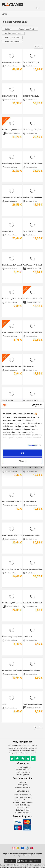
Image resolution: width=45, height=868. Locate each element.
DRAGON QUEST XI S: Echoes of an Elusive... (33, 164)
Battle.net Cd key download (23, 802)
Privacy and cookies (22, 772)
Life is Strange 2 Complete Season (33, 130)
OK (22, 453)
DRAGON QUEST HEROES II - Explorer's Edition (33, 332)
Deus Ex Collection (30, 501)
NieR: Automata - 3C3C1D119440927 (12, 332)
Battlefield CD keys (22, 810)
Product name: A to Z (27, 29)
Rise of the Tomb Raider (32, 535)
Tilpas (23, 461)
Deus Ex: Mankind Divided (32, 603)
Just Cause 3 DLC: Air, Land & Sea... (12, 366)
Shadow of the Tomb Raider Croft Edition (12, 197)
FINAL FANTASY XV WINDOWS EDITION (33, 231)
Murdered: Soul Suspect (31, 670)
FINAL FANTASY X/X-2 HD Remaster (12, 535)
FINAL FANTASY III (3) (10, 96)
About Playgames (23, 775)
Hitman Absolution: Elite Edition (12, 670)
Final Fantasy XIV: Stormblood (33, 299)
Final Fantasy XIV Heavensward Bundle (12, 603)
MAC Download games (23, 812)
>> (42, 47)
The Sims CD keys (22, 807)
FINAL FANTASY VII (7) (31, 62)
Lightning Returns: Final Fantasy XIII (12, 569)
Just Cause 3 (27, 637)
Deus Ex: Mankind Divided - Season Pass (33, 468)
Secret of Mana (8, 231)
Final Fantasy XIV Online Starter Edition (33, 265)
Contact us (23, 782)
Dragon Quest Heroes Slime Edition (33, 569)
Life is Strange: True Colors (12, 62)
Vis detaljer (33, 445)
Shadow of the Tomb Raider (33, 197)
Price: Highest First (12, 41)
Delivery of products (23, 787)
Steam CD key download (22, 795)
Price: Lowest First (12, 37)
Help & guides (23, 785)
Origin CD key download (22, 797)
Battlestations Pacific (31, 400)
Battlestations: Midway (10, 468)
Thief (4, 704)
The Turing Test (8, 400)
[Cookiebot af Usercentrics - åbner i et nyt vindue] (32, 405)
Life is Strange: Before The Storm (12, 299)
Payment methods (22, 770)
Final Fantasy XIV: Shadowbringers (12, 130)
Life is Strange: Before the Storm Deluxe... (12, 265)
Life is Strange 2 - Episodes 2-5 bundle (12, 164)
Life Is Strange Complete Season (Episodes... (12, 637)
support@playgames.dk (12, 867)
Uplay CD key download (22, 800)
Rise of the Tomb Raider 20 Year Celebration (12, 501)
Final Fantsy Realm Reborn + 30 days (33, 704)
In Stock (8, 29)
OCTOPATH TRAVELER (31, 96)
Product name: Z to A (13, 33)
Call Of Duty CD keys (23, 805)
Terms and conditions (22, 767)
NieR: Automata (29, 366)
